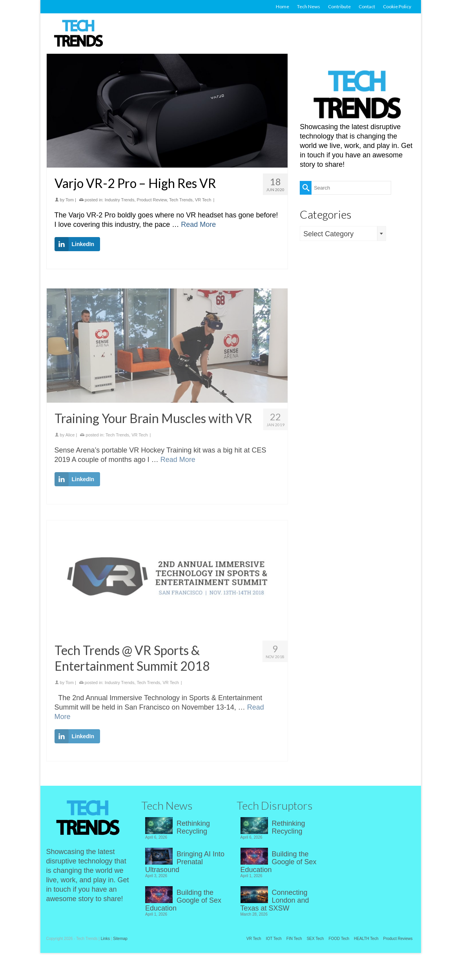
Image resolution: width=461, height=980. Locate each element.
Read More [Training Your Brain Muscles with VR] (178, 464)
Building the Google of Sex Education (183, 900)
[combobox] (343, 234)
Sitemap (120, 939)
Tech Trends (181, 200)
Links (105, 939)
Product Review (152, 200)
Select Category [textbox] (328, 234)
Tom (70, 200)
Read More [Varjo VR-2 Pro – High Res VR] (198, 224)
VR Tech (203, 200)
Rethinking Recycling (193, 827)
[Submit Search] (306, 188)
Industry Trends (120, 200)
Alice (70, 440)
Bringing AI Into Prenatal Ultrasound (185, 862)
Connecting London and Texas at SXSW (275, 900)
